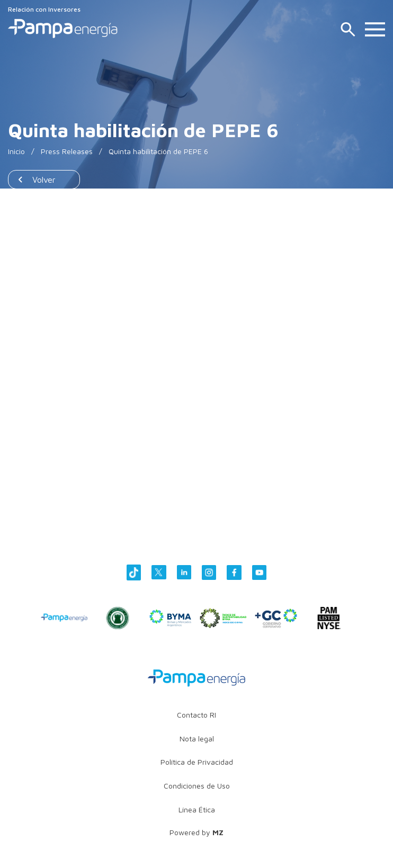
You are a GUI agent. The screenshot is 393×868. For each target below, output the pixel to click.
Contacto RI (196, 715)
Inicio (16, 151)
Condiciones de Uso (197, 786)
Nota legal (197, 739)
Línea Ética (197, 809)
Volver (44, 180)
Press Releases (67, 151)
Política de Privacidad (197, 762)
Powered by (196, 832)
